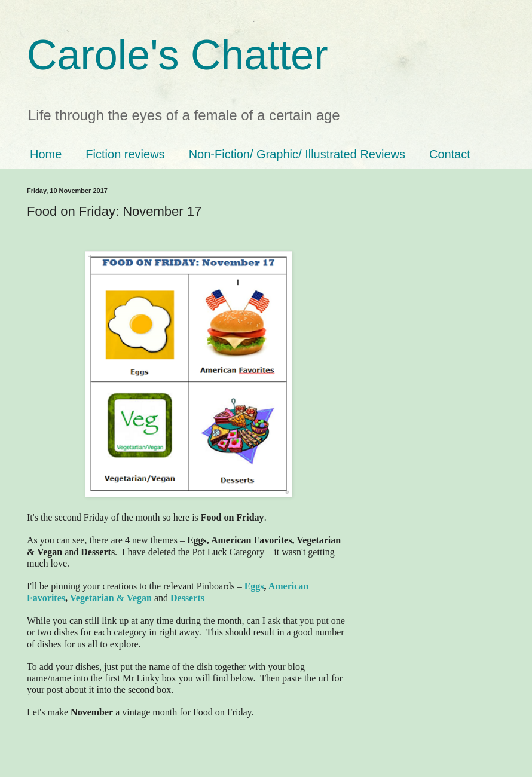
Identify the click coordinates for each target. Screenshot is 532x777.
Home (46, 154)
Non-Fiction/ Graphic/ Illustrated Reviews (297, 154)
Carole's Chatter (178, 55)
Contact (450, 154)
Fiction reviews (125, 154)
